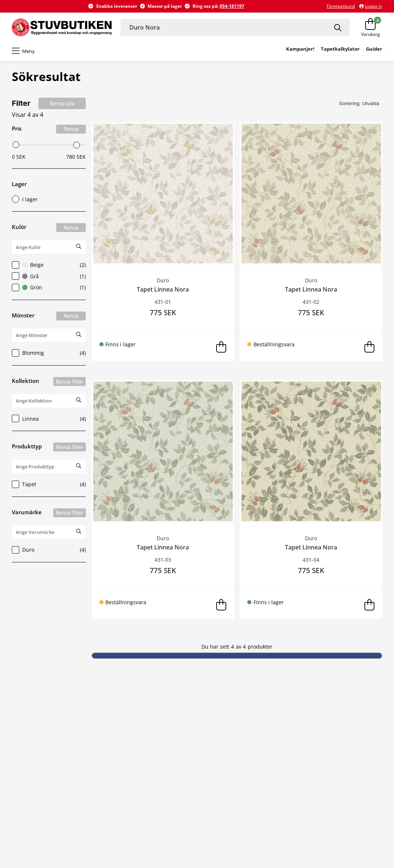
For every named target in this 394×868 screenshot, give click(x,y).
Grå (49, 276)
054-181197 (232, 6)
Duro (49, 550)
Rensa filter (69, 382)
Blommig (49, 353)
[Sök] (338, 28)
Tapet (49, 484)
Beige (49, 265)
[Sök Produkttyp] (79, 466)
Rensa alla (62, 103)
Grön (49, 287)
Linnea (49, 418)
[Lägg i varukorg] (221, 347)
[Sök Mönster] (79, 335)
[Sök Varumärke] (79, 531)
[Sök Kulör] (79, 246)
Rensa (71, 129)
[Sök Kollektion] (79, 400)
